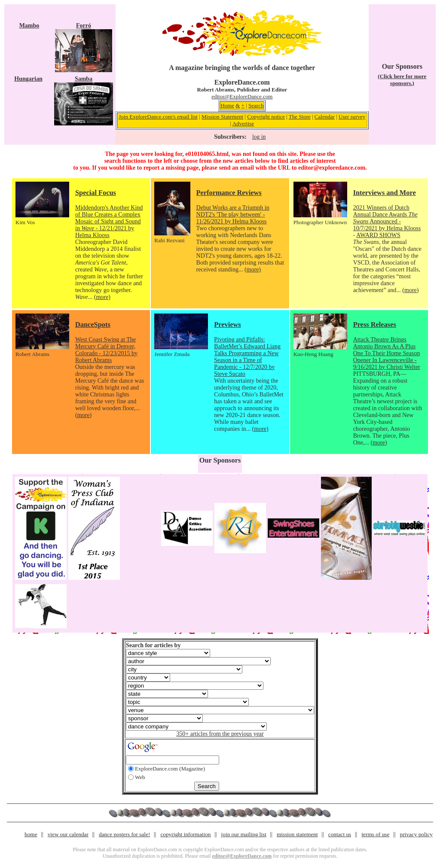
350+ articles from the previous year (220, 734)
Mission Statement (222, 117)
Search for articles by (153, 645)
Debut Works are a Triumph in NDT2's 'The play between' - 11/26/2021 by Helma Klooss (233, 215)
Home (227, 105)
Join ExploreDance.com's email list (158, 117)
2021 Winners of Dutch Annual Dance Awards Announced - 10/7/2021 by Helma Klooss (387, 218)
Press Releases (375, 324)
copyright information (185, 834)
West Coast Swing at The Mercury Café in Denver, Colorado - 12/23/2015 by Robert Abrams (106, 350)
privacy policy (416, 834)
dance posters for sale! (124, 834)
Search (256, 105)
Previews (227, 324)
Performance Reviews (229, 193)
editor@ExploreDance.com (242, 96)
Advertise (243, 123)
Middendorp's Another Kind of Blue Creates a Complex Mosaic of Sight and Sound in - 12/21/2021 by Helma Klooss (109, 221)
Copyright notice (266, 117)
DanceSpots (93, 324)
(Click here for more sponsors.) (402, 80)
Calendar (325, 117)
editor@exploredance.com (332, 168)
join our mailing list (244, 834)
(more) (102, 297)
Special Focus (96, 193)
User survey (352, 117)
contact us (340, 834)
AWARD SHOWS (378, 235)
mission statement (297, 834)
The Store (300, 117)
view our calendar (68, 834)
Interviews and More (385, 193)
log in (259, 137)
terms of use (375, 834)
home (31, 834)
